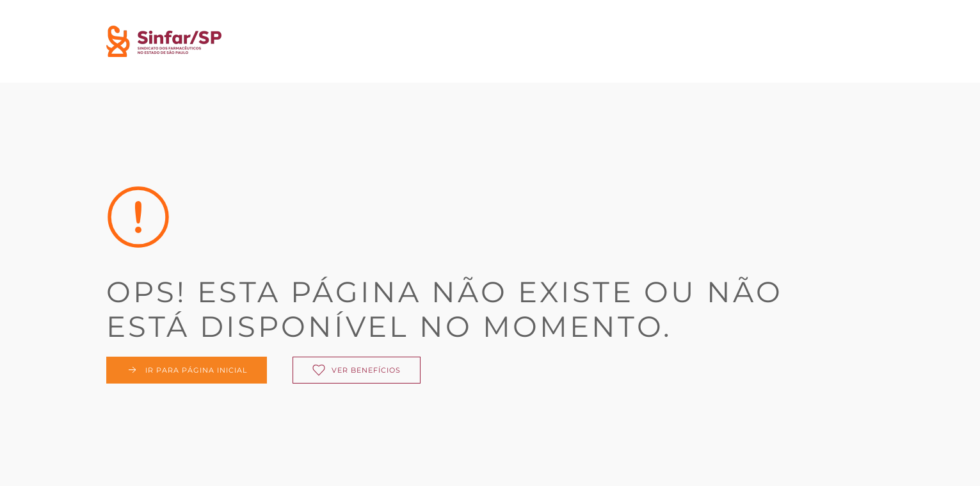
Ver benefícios (357, 370)
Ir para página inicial (187, 370)
